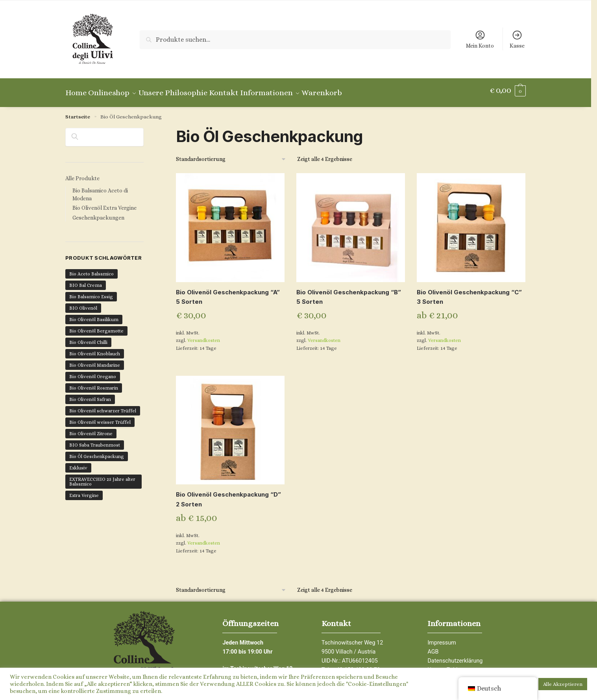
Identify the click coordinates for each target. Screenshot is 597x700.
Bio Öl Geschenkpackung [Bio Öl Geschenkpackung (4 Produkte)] (97, 452)
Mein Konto (480, 39)
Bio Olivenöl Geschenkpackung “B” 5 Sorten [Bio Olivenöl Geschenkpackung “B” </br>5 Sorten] (349, 292)
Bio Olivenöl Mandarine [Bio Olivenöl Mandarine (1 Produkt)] (95, 360)
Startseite (78, 112)
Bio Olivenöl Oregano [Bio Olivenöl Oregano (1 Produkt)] (93, 372)
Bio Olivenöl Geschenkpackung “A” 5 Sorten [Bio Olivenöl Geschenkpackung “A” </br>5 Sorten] (228, 292)
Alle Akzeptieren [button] (563, 684)
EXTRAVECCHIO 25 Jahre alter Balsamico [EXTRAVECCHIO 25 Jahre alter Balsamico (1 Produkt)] (102, 477)
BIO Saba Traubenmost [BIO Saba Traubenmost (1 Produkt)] (95, 440)
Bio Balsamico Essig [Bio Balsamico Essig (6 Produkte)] (91, 292)
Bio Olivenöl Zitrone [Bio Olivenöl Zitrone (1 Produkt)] (91, 429)
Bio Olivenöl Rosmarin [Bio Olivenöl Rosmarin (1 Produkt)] (94, 383)
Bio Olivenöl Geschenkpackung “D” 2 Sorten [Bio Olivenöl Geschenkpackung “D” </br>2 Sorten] (228, 494)
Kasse (517, 39)
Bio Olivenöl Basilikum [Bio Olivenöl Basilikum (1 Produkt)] (94, 315)
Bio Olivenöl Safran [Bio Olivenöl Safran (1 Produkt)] (90, 395)
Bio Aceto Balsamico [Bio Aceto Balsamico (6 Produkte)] (91, 269)
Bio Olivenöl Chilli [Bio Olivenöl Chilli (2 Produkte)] (88, 338)
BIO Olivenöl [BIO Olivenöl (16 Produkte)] (83, 303)
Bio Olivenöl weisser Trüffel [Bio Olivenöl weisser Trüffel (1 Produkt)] (100, 417)
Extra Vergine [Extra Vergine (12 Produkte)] (84, 491)
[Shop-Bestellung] (231, 154)
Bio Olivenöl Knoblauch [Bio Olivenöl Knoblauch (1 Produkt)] (95, 349)
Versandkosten (204, 336)
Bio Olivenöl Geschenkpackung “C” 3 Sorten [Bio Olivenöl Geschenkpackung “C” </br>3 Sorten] (469, 292)
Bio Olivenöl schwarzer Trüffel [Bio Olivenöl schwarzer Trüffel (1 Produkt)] (103, 406)
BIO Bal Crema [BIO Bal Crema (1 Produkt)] (86, 281)
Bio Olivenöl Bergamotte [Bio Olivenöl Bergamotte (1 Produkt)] (96, 326)
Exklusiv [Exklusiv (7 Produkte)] (78, 463)
